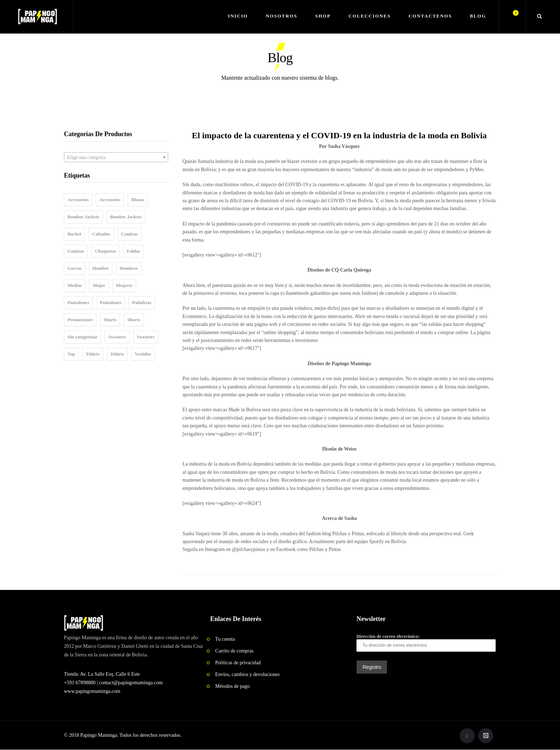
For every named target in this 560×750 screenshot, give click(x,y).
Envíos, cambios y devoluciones (247, 674)
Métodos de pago (232, 686)
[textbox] (116, 158)
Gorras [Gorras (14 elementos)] (75, 268)
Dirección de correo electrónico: (426, 643)
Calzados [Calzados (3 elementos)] (101, 234)
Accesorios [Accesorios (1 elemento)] (110, 200)
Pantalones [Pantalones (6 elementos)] (78, 302)
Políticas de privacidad (238, 663)
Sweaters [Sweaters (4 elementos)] (146, 337)
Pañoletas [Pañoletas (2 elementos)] (142, 302)
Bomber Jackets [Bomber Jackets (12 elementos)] (83, 217)
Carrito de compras (234, 651)
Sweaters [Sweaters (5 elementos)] (117, 337)
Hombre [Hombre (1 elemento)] (101, 268)
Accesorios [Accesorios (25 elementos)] (78, 200)
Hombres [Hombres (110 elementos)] (129, 268)
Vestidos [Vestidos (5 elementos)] (143, 354)
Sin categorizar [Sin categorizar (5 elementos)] (82, 337)
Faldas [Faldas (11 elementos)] (133, 251)
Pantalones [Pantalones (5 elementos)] (111, 302)
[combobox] (116, 157)
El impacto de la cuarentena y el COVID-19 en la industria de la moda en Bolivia (339, 135)
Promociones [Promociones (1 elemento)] (80, 320)
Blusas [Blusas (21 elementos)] (137, 200)
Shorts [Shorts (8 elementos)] (110, 320)
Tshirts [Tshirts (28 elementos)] (117, 354)
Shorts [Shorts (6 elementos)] (134, 320)
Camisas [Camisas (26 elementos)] (129, 234)
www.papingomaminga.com (92, 691)
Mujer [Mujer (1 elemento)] (99, 285)
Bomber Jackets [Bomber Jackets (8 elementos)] (126, 217)
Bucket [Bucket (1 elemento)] (74, 234)
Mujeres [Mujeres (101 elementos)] (124, 285)
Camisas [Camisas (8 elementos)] (76, 251)
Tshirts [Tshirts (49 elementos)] (93, 354)
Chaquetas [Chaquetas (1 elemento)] (106, 251)
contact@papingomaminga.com (131, 683)
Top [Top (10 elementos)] (71, 354)
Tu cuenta (225, 639)
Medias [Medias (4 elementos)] (75, 285)
